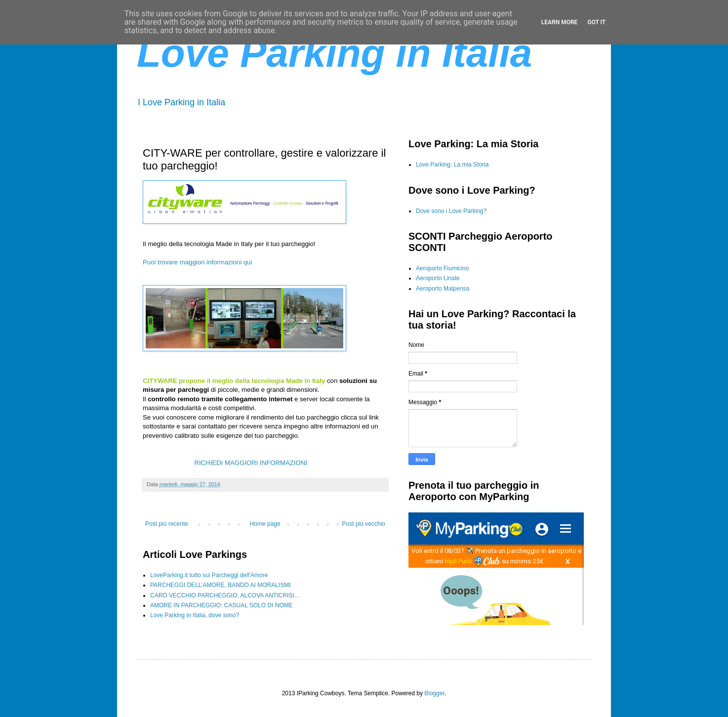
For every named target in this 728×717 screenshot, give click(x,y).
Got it (596, 22)
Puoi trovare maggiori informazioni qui (197, 262)
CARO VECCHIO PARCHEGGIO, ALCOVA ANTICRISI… (225, 595)
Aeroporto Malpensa (443, 289)
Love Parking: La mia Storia (452, 165)
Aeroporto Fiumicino (442, 268)
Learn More (560, 22)
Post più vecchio (364, 524)
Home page (265, 524)
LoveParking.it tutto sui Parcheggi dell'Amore (209, 575)
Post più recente (167, 524)
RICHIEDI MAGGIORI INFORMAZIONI (251, 463)
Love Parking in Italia (334, 53)
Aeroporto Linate (438, 278)
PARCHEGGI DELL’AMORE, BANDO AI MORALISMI (221, 585)
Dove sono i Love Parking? (451, 211)
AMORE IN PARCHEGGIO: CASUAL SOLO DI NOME (222, 605)
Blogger (434, 693)
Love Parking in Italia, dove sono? (195, 615)
